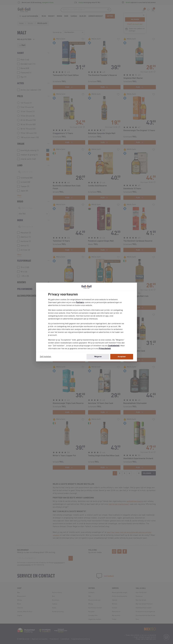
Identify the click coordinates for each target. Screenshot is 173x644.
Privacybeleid (105, 349)
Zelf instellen (45, 357)
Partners (80, 303)
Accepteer (122, 357)
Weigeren (98, 357)
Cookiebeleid (114, 346)
